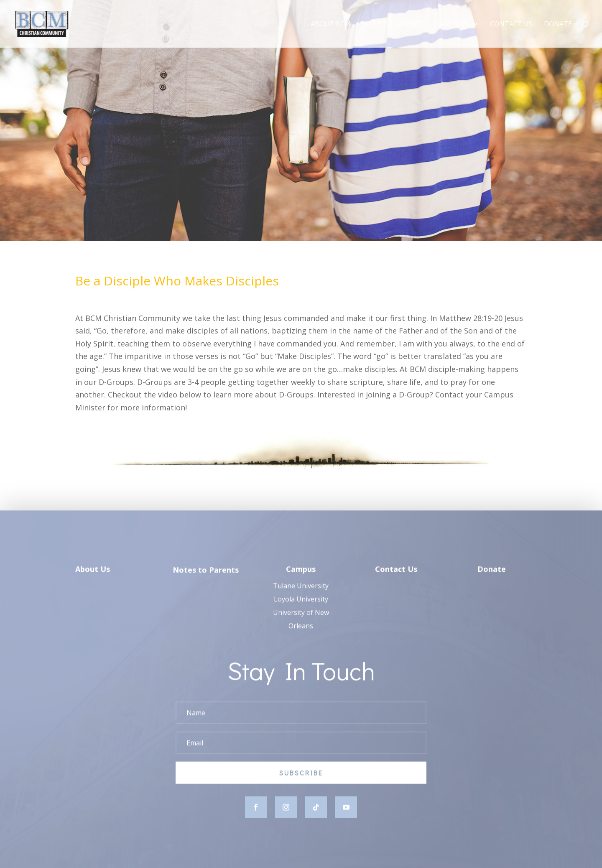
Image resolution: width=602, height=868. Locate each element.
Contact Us (511, 25)
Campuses (453, 25)
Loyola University (301, 605)
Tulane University (301, 592)
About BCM (331, 25)
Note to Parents (393, 25)
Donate (558, 25)
